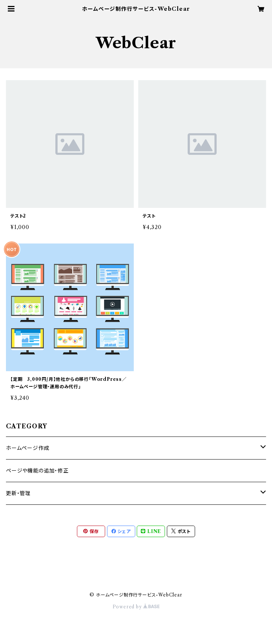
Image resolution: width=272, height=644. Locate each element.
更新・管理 (18, 493)
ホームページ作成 (27, 448)
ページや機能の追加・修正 (37, 471)
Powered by (136, 607)
